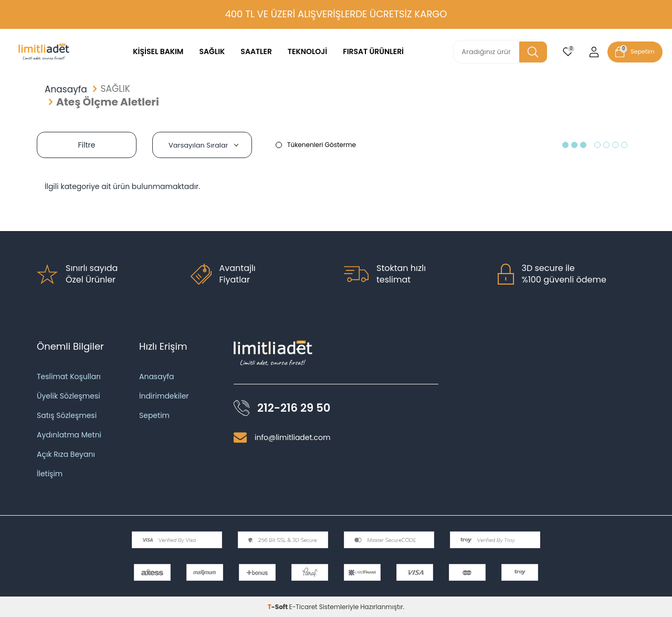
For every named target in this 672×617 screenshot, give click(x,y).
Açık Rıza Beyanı (66, 454)
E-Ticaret (303, 607)
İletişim (50, 474)
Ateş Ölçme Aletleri (108, 102)
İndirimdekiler (164, 396)
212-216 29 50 (294, 408)
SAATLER (256, 51)
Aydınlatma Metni (69, 435)
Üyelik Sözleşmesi (69, 396)
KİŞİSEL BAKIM (158, 51)
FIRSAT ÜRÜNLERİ (373, 51)
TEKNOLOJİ (307, 51)
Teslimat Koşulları (69, 377)
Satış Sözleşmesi (67, 415)
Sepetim (154, 415)
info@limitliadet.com (292, 437)
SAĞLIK (212, 51)
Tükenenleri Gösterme (316, 145)
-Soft (279, 607)
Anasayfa (66, 90)
